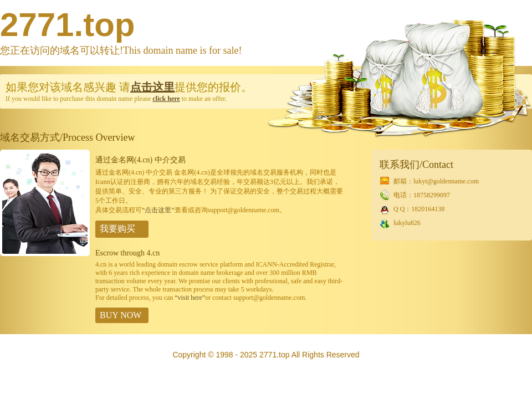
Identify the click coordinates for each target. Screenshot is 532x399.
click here (166, 99)
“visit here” (190, 298)
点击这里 (152, 87)
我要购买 (117, 229)
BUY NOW (121, 315)
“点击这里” (158, 210)
